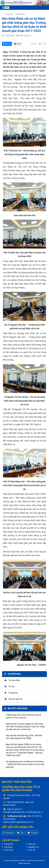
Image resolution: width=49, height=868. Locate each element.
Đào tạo (31, 844)
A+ (40, 44)
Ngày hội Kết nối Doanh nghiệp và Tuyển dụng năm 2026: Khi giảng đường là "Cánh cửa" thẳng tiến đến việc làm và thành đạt (25, 727)
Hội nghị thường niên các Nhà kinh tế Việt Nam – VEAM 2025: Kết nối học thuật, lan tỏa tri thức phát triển (25, 764)
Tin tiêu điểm (20, 14)
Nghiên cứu (33, 847)
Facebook (8, 833)
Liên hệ (31, 850)
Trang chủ (9, 14)
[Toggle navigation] (6, 8)
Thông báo (11, 693)
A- (45, 44)
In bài (17, 44)
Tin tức (9, 686)
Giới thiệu (7, 847)
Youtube (33, 833)
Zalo (21, 833)
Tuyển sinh (8, 850)
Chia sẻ (7, 44)
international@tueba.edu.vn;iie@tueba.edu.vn (23, 812)
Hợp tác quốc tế (13, 699)
